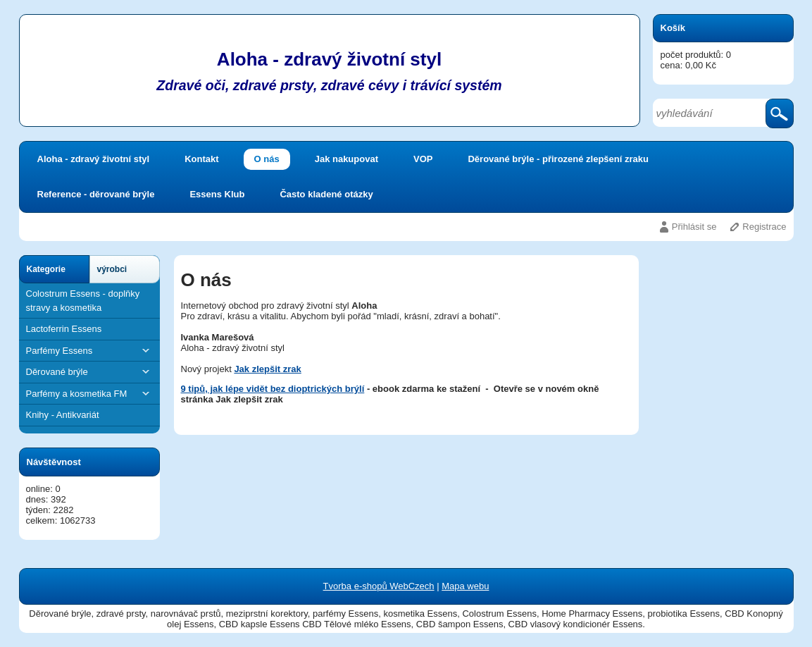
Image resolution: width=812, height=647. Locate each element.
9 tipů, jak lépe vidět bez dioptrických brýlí (273, 389)
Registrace (764, 227)
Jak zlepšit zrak (267, 369)
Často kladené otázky (326, 194)
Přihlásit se (694, 227)
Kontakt (201, 159)
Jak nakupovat (346, 159)
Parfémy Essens (89, 351)
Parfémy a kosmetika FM (89, 394)
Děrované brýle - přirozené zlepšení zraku (558, 159)
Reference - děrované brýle (96, 194)
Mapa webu (465, 586)
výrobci (112, 269)
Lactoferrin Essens (64, 329)
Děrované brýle (89, 372)
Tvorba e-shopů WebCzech (379, 586)
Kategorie (46, 269)
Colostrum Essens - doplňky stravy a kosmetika (83, 301)
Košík (673, 28)
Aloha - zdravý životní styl (94, 159)
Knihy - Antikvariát (63, 415)
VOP (423, 159)
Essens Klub (217, 194)
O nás (267, 159)
